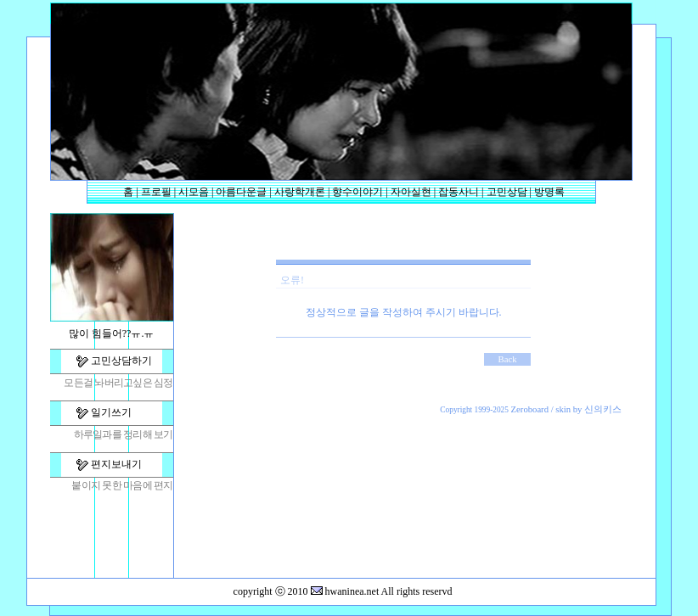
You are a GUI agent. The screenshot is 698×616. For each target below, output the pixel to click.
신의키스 (603, 409)
